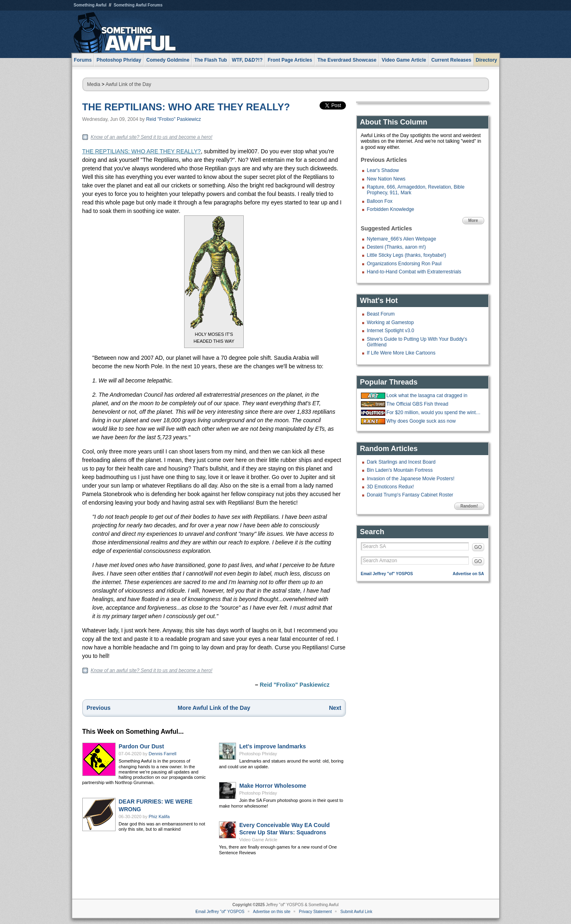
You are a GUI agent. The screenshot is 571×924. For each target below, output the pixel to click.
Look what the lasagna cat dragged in (427, 395)
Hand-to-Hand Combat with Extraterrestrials (414, 272)
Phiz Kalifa (159, 817)
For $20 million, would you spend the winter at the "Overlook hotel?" (434, 413)
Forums (83, 60)
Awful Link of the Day (128, 84)
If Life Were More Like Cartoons (401, 353)
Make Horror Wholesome (273, 786)
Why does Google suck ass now (421, 421)
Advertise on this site (272, 912)
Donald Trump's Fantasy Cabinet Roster (410, 495)
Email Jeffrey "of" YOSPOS (387, 574)
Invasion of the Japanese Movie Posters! (411, 479)
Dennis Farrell (163, 754)
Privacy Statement (315, 912)
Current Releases (451, 60)
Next (335, 708)
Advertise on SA (468, 574)
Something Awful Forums (138, 5)
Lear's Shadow (383, 170)
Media (94, 84)
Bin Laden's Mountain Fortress (400, 470)
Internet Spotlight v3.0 (391, 331)
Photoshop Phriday (258, 754)
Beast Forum (381, 314)
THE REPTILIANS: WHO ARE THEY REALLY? (186, 107)
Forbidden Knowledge (391, 209)
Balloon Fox (380, 201)
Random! (469, 506)
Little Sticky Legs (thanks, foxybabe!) (407, 255)
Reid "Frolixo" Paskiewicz (173, 119)
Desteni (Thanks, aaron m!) (396, 247)
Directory (486, 60)
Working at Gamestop (391, 322)
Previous (99, 708)
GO (478, 547)
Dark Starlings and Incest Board (401, 462)
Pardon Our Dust (142, 746)
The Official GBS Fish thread (418, 404)
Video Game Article (258, 840)
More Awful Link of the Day (214, 708)
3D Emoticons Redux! (391, 487)
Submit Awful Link (356, 912)
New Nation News (386, 179)
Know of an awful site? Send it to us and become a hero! (152, 137)
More (473, 220)
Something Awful (90, 5)
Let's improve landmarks (273, 746)
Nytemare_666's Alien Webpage (402, 239)
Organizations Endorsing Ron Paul (404, 264)
